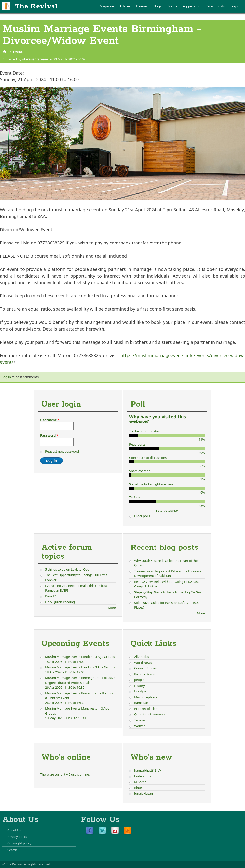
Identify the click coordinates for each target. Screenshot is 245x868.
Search (12, 850)
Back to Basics (144, 674)
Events (172, 6)
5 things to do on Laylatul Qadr (68, 569)
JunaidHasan (143, 793)
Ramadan (141, 703)
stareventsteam (35, 59)
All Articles (142, 657)
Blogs (157, 6)
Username (50, 420)
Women (140, 726)
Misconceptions (146, 697)
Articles (125, 6)
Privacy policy (17, 837)
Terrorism (141, 720)
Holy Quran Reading (60, 602)
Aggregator (191, 6)
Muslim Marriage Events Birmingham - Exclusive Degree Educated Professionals (80, 680)
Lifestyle (140, 691)
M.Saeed (140, 782)
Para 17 (51, 596)
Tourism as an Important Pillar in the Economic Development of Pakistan (168, 574)
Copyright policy (19, 843)
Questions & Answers (150, 714)
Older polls (142, 516)
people (139, 680)
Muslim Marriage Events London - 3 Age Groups (80, 657)
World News (143, 663)
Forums (142, 6)
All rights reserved (37, 864)
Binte (138, 788)
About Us (14, 830)
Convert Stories (145, 668)
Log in (235, 6)
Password (49, 435)
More (112, 608)
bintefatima (143, 776)
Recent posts (215, 6)
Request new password (62, 451)
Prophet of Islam (146, 709)
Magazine (107, 6)
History (140, 686)
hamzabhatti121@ (148, 770)
